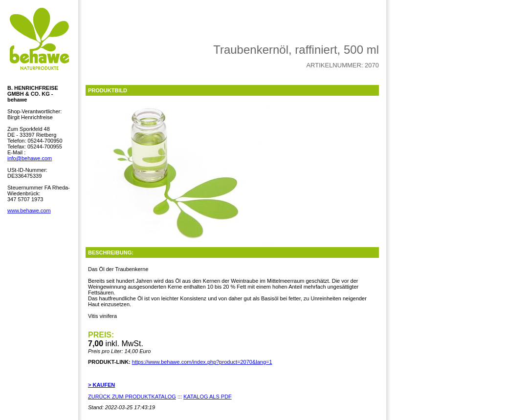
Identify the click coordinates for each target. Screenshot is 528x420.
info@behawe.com (30, 158)
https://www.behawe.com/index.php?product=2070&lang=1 (202, 362)
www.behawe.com (29, 210)
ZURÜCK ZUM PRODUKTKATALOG (132, 397)
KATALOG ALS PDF (208, 397)
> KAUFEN (101, 385)
